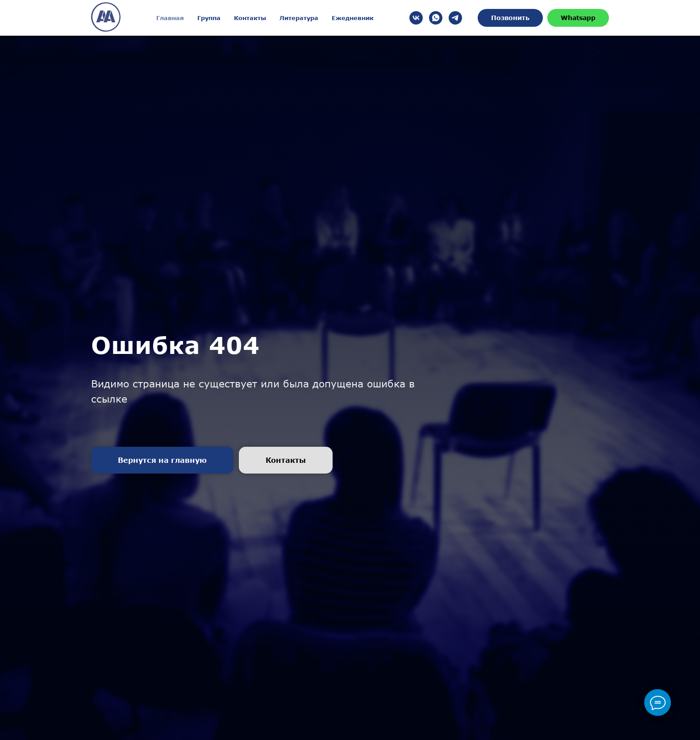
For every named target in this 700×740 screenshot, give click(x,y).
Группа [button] (209, 18)
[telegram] (455, 18)
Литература (299, 18)
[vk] (416, 18)
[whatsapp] (436, 18)
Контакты (250, 18)
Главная (170, 18)
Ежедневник (353, 18)
